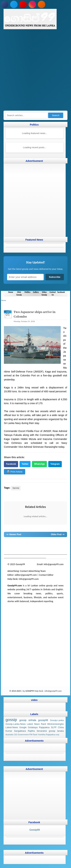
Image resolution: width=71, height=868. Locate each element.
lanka (13, 544)
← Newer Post (14, 534)
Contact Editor (46, 575)
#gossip (16, 488)
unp (58, 735)
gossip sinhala (28, 720)
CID (16, 735)
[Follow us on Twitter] (14, 4)
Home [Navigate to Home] (11, 292)
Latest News (33, 724)
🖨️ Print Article (15, 472)
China (61, 727)
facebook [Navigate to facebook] (61, 292)
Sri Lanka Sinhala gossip (49, 547)
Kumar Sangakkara (16, 731)
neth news (59, 544)
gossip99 (43, 720)
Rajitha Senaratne (37, 731)
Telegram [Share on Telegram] (55, 464)
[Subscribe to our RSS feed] (42, 4)
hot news (27, 544)
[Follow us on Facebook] (5, 4)
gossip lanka (47, 544)
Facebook (11, 464)
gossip (7, 544)
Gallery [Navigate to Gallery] (36, 292)
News (19, 544)
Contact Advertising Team (33, 571)
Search (56, 115)
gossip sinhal (30, 547)
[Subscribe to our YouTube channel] (23, 4)
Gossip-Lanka (57, 720)
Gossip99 (35, 830)
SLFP (54, 727)
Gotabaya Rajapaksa (39, 727)
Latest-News (12, 727)
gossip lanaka (56, 731)
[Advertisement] (35, 72)
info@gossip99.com (54, 564)
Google (23, 727)
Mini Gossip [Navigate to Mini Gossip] (19, 293)
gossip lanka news (13, 547)
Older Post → (58, 534)
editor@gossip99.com (26, 575)
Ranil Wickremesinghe (52, 724)
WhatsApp (39, 464)
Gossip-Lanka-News (16, 724)
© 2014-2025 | (16, 691)
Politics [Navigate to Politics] (27, 292)
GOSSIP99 (30, 691)
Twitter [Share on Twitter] (25, 464)
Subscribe (55, 277)
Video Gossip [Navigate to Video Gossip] (44, 293)
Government (23, 735)
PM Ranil (33, 735)
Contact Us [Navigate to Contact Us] (53, 293)
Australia (9, 735)
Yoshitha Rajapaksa (47, 735)
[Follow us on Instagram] (32, 4)
